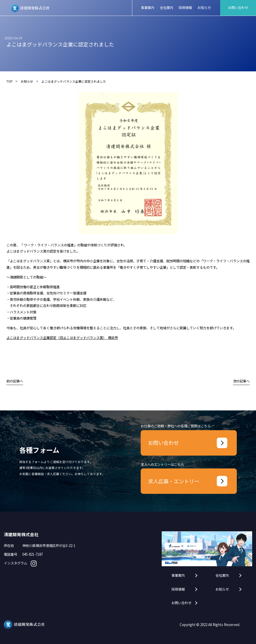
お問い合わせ (181, 603)
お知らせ (222, 589)
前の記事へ (15, 381)
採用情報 (178, 589)
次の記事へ (241, 381)
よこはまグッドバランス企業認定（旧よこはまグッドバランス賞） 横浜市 (62, 338)
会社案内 (222, 576)
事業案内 (178, 576)
